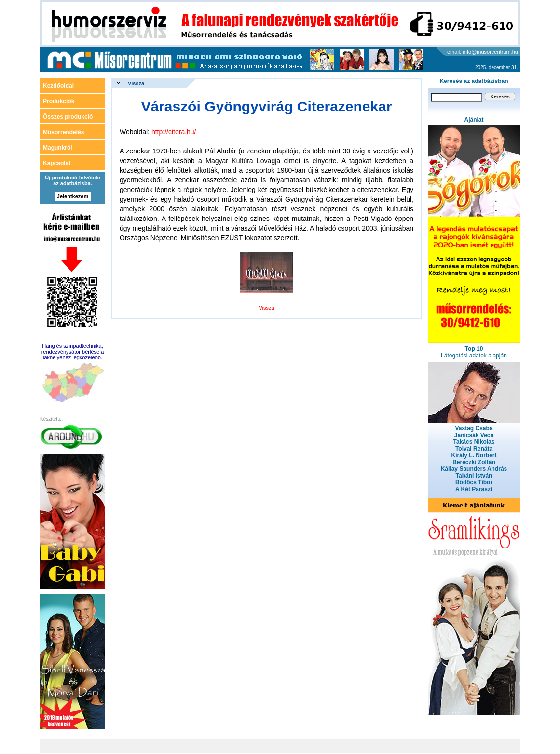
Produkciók (59, 101)
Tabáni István (474, 476)
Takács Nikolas (474, 442)
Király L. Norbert (474, 455)
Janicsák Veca (474, 435)
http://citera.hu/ (174, 132)
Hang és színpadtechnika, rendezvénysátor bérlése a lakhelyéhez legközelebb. (73, 352)
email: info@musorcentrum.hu (483, 52)
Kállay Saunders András (474, 469)
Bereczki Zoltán (474, 462)
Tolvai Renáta (474, 449)
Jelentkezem (73, 196)
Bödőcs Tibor (474, 482)
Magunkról (58, 148)
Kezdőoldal (58, 86)
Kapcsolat (57, 163)
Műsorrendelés (63, 132)
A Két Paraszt (474, 489)
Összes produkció (68, 117)
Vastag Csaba (474, 428)
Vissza (136, 83)
